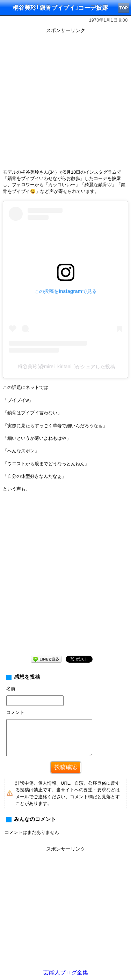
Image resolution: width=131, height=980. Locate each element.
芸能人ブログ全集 (66, 973)
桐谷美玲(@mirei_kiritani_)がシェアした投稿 (66, 367)
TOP (124, 8)
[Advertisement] (65, 101)
